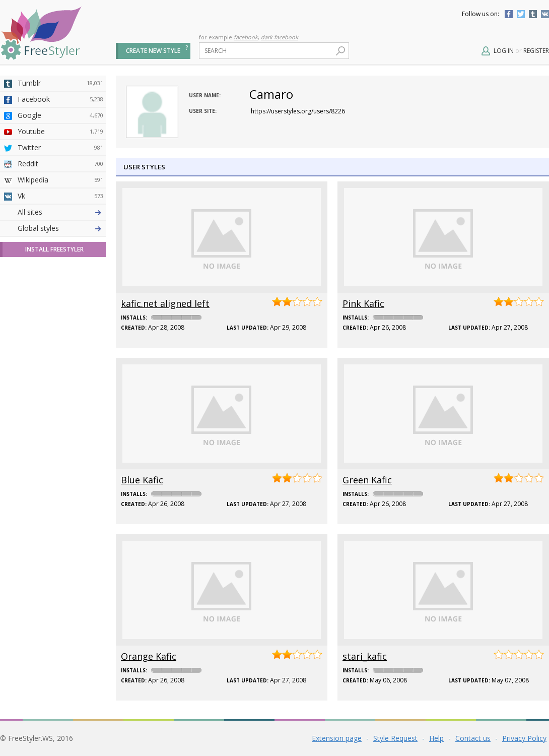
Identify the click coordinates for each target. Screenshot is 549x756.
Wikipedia (60, 180)
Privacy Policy (524, 738)
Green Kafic (367, 480)
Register (536, 51)
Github (60, 261)
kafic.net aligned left (165, 303)
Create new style (153, 51)
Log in (504, 51)
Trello (60, 341)
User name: (205, 95)
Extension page (337, 738)
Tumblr (533, 14)
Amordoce (60, 244)
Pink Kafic (363, 303)
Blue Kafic (142, 480)
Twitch (60, 373)
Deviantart (60, 212)
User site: (203, 111)
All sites (30, 389)
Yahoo (60, 277)
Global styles (38, 405)
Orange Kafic (149, 656)
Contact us (473, 738)
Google (60, 115)
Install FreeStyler (54, 427)
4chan (60, 228)
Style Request (395, 738)
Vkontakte (545, 14)
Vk (60, 196)
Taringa (60, 293)
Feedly (60, 357)
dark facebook (280, 37)
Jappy (60, 325)
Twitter (521, 14)
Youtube (60, 132)
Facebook (509, 14)
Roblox (60, 309)
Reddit (60, 164)
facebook (246, 37)
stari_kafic (365, 656)
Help (436, 738)
